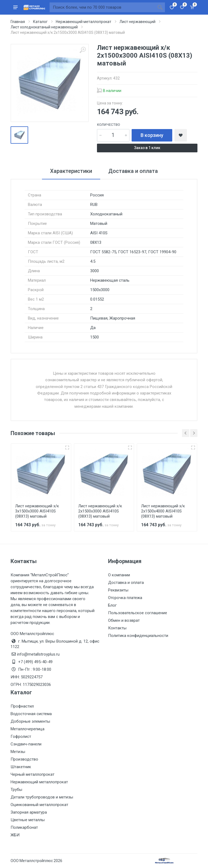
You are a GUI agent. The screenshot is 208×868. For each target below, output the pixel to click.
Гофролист (21, 737)
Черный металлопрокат (32, 774)
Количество (108, 125)
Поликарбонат (24, 827)
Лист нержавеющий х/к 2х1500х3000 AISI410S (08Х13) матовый (100, 511)
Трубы (16, 790)
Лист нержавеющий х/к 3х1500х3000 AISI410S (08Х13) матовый (37, 511)
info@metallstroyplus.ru (38, 654)
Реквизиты (118, 590)
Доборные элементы (30, 721)
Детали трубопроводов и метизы (42, 797)
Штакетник (21, 767)
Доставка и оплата (126, 583)
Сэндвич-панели (26, 744)
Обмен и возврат (124, 620)
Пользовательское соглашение (138, 613)
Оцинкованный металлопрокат (39, 805)
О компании (119, 575)
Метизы (18, 752)
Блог (112, 605)
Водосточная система (31, 714)
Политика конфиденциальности (138, 636)
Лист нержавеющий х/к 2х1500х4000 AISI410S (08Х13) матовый (163, 511)
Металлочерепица (27, 729)
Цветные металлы (28, 820)
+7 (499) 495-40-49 (35, 662)
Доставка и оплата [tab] (133, 171)
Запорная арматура (29, 812)
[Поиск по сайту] (102, 7)
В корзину (152, 135)
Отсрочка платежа (125, 598)
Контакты (117, 628)
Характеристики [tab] (71, 171)
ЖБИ (15, 835)
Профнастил (22, 706)
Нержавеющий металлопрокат (39, 782)
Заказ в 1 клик (147, 148)
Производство (24, 759)
